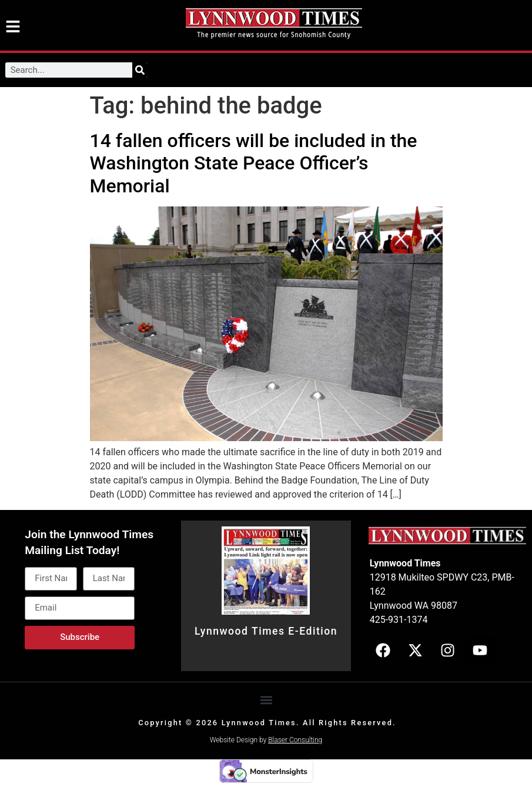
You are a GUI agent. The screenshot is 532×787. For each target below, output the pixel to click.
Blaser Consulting (295, 740)
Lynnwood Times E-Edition (266, 631)
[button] (266, 700)
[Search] (140, 70)
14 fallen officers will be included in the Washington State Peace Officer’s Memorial (254, 163)
